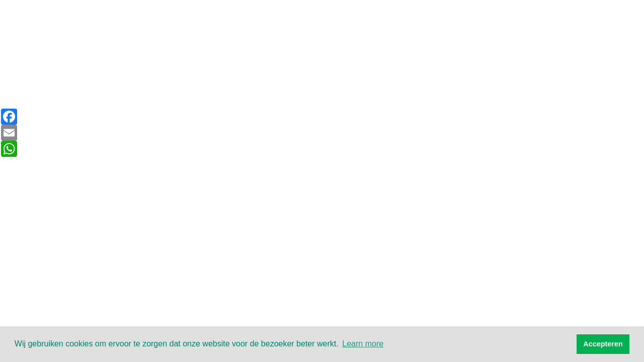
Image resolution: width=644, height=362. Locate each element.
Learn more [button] (363, 344)
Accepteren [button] (603, 344)
